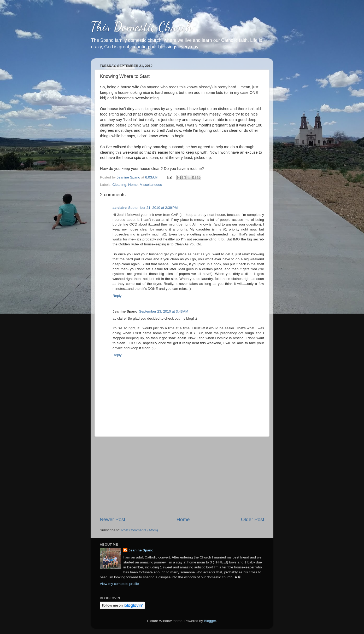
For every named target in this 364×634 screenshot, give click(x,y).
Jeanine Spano (141, 550)
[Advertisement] (182, 476)
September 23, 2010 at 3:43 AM (164, 311)
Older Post (253, 519)
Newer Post (113, 519)
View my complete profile (119, 584)
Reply (117, 296)
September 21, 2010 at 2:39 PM (153, 208)
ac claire (120, 208)
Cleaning (119, 185)
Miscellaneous (151, 185)
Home (133, 185)
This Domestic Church (141, 27)
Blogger (210, 621)
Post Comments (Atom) (140, 530)
